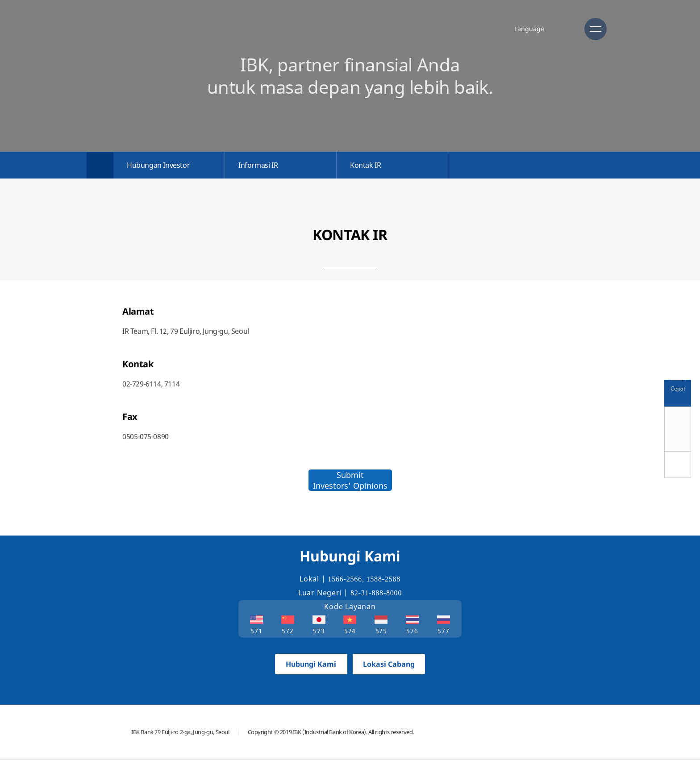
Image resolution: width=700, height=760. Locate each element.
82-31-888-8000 (376, 593)
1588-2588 (384, 579)
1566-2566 (345, 579)
